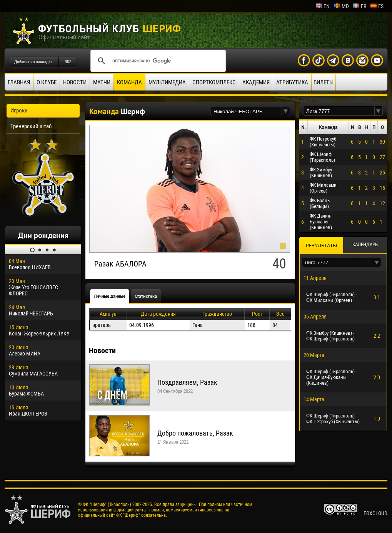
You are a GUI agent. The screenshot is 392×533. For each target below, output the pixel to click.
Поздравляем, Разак (187, 382)
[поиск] (157, 61)
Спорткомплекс (214, 82)
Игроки (19, 111)
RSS (68, 62)
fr (359, 6)
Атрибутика (292, 82)
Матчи (102, 82)
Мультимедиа (167, 82)
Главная (19, 82)
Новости (75, 82)
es (377, 6)
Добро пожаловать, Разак (195, 433)
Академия (256, 82)
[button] (286, 111)
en (323, 6)
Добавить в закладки (33, 62)
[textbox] (246, 111)
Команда (129, 82)
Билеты (324, 82)
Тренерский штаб (31, 126)
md (341, 6)
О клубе (47, 82)
